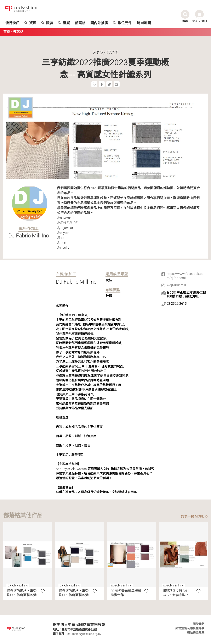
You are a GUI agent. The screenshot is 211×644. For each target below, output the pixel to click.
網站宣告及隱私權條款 (190, 628)
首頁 (7, 32)
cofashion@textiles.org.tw (84, 634)
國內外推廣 (99, 23)
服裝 (47, 23)
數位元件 (122, 23)
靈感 (64, 23)
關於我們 (199, 624)
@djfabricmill (176, 285)
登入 (195, 21)
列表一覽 (194, 516)
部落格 (80, 23)
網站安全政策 (196, 633)
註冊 (204, 21)
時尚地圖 (144, 23)
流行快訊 (12, 23)
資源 (30, 23)
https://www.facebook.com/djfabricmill (185, 276)
